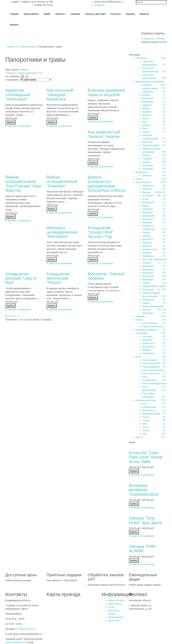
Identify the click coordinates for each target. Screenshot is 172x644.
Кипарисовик (149, 407)
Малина (147, 350)
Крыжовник (148, 347)
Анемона (147, 189)
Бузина (146, 108)
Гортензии (141, 58)
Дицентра (148, 239)
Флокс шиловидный (153, 306)
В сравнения (24, 126)
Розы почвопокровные (154, 383)
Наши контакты (116, 600)
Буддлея (147, 105)
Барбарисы (148, 92)
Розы (138, 357)
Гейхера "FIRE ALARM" (142, 549)
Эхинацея (148, 313)
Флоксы (146, 310)
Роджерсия (148, 300)
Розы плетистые (151, 373)
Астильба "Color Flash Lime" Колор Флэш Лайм (146, 457)
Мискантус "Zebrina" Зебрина (106, 276)
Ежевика (147, 340)
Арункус (147, 192)
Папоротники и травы (154, 286)
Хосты (139, 437)
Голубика (147, 337)
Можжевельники (151, 414)
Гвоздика (147, 222)
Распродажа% (116, 617)
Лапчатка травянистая (154, 259)
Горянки (147, 236)
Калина (146, 125)
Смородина (148, 353)
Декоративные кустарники (150, 82)
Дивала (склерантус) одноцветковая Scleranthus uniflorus (106, 184)
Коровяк (147, 253)
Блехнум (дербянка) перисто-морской (106, 92)
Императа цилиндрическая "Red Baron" (62, 232)
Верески (147, 115)
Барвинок (147, 209)
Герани (146, 233)
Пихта (146, 417)
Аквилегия (148, 186)
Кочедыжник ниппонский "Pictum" (58, 278)
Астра (145, 199)
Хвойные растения (146, 400)
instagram (100, 5)
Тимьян (146, 303)
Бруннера (148, 212)
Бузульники (148, 216)
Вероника (147, 219)
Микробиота (149, 410)
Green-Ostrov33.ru (15, 642)
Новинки (140, 316)
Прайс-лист (114, 621)
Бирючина (148, 102)
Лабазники (148, 256)
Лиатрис (147, 263)
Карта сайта (115, 604)
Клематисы (142, 172)
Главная (11, 47)
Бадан (146, 206)
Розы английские (152, 363)
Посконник (148, 290)
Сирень (146, 155)
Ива (144, 122)
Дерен (146, 118)
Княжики (147, 175)
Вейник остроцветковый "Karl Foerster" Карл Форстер (24, 184)
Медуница (148, 269)
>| (18, 316)
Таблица (24, 70)
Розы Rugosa (149, 360)
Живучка (147, 243)
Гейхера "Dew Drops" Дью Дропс (146, 520)
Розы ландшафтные (153, 370)
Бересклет (148, 98)
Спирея (146, 162)
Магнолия (148, 142)
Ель (144, 404)
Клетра (146, 132)
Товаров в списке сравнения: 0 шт (24, 73)
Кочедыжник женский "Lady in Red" (21, 278)
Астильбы (148, 196)
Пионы (139, 320)
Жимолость (149, 343)
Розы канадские (151, 367)
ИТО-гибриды (150, 323)
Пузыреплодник (151, 145)
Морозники (148, 276)
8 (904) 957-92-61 (26, 629)
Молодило (148, 273)
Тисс (145, 424)
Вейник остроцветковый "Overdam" (62, 182)
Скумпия (147, 159)
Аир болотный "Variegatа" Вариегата (60, 95)
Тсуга (145, 427)
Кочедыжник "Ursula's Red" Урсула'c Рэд (101, 232)
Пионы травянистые (153, 326)
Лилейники (148, 266)
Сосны (146, 420)
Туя (144, 434)
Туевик (146, 430)
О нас (111, 607)
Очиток (146, 283)
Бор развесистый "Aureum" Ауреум (104, 134)
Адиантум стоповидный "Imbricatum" (18, 95)
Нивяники (147, 279)
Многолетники (28, 47)
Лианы (139, 179)
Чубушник (148, 169)
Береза (146, 95)
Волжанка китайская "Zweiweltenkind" (144, 490)
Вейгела (147, 112)
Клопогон (147, 246)
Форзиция (148, 165)
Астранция (148, 202)
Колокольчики (150, 249)
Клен (145, 128)
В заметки (11, 126)
